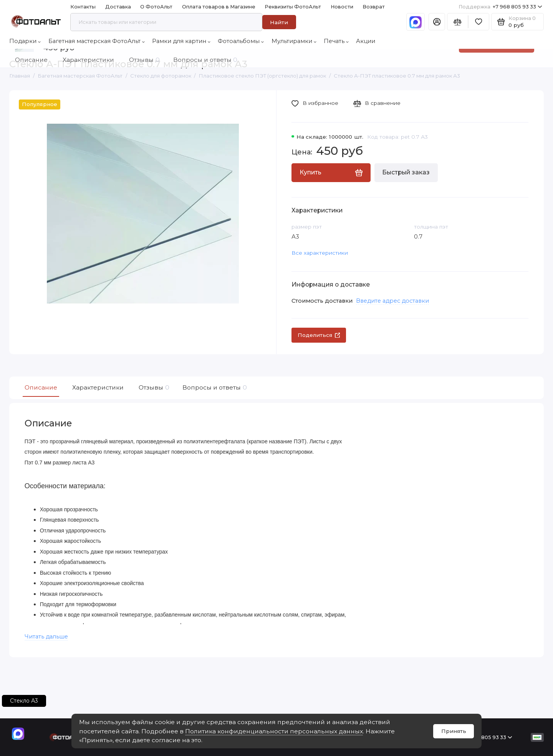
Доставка (118, 7)
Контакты (83, 7)
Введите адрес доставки (392, 301)
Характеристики (98, 387)
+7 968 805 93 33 (500, 7)
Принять (454, 731)
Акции (366, 41)
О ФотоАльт (156, 7)
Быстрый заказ (406, 172)
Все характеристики (320, 253)
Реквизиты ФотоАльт (293, 7)
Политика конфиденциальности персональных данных (274, 731)
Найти (279, 22)
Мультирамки (294, 41)
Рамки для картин (181, 41)
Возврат (374, 7)
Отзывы (153, 388)
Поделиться (319, 335)
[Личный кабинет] (437, 22)
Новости (342, 7)
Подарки (25, 41)
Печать (336, 41)
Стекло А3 (24, 701)
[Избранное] (479, 22)
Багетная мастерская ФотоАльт (97, 41)
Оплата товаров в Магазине (219, 7)
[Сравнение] (458, 22)
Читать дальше (46, 637)
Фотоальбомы (241, 41)
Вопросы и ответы (214, 388)
